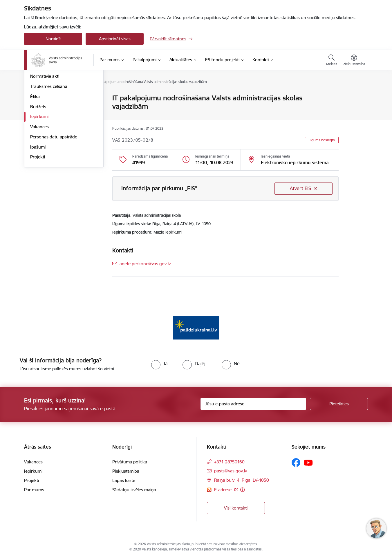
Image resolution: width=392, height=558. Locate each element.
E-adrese (223, 490)
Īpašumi (38, 209)
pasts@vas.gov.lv (231, 471)
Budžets (38, 169)
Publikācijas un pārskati (53, 129)
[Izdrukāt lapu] (354, 96)
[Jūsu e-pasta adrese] (253, 404)
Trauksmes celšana (49, 149)
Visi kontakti (236, 508)
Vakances (39, 189)
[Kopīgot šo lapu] (354, 110)
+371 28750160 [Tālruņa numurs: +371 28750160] (229, 462)
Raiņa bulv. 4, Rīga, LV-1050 (242, 480)
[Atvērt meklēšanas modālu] (332, 61)
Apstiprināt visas (115, 39)
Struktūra (39, 108)
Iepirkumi (39, 179)
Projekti (38, 220)
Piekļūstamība (126, 471)
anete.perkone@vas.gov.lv (145, 264)
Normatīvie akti (45, 139)
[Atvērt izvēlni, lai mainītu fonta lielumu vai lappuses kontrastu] (354, 61)
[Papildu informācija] (242, 490)
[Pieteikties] (339, 404)
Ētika (35, 159)
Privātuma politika (130, 462)
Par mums (34, 490)
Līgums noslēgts (322, 140)
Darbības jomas (45, 119)
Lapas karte (124, 480)
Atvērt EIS (300, 188)
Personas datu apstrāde (54, 199)
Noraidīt (53, 39)
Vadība (37, 99)
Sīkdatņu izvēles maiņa (134, 490)
